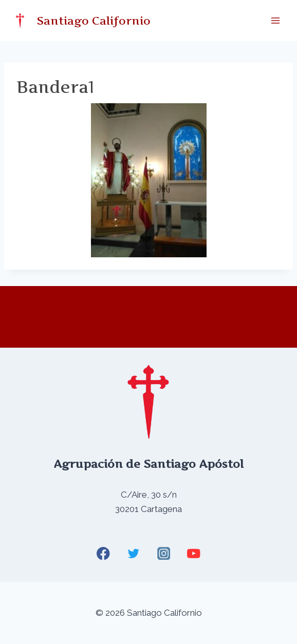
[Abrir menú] (275, 20)
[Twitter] (133, 553)
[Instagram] (164, 553)
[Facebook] (104, 553)
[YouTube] (193, 553)
